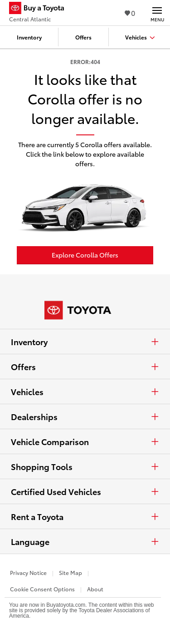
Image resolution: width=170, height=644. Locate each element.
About (95, 589)
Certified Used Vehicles (85, 491)
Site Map (70, 572)
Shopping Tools (85, 466)
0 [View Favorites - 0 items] (130, 12)
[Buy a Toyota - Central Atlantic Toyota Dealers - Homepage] (40, 9)
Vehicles (85, 391)
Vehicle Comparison (85, 441)
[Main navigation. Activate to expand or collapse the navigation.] (157, 13)
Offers (85, 367)
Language (85, 541)
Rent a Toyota (85, 516)
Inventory (85, 342)
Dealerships (85, 416)
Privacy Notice (28, 572)
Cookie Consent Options (42, 589)
